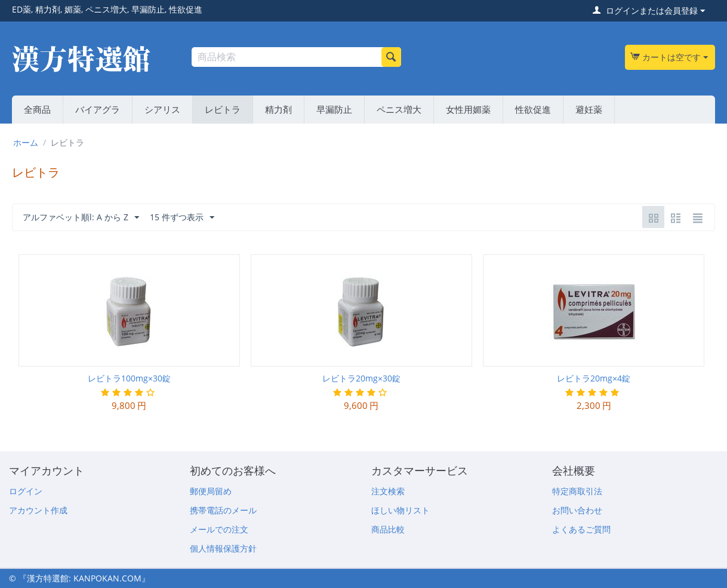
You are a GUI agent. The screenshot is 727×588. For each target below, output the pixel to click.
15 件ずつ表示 (182, 218)
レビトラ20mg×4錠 (594, 378)
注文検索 (388, 491)
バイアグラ (98, 109)
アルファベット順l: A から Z (81, 218)
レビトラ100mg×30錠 (129, 378)
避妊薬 (589, 109)
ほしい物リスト (401, 510)
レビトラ (223, 109)
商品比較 (388, 529)
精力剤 (278, 109)
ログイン (26, 491)
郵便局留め (211, 491)
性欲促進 (533, 109)
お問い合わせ (577, 510)
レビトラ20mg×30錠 (361, 378)
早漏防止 (334, 109)
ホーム (26, 142)
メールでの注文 (219, 529)
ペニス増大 (399, 109)
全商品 (37, 109)
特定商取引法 (577, 491)
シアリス (162, 109)
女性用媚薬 (468, 109)
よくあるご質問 (581, 529)
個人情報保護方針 (223, 548)
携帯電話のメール (223, 510)
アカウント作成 (38, 510)
